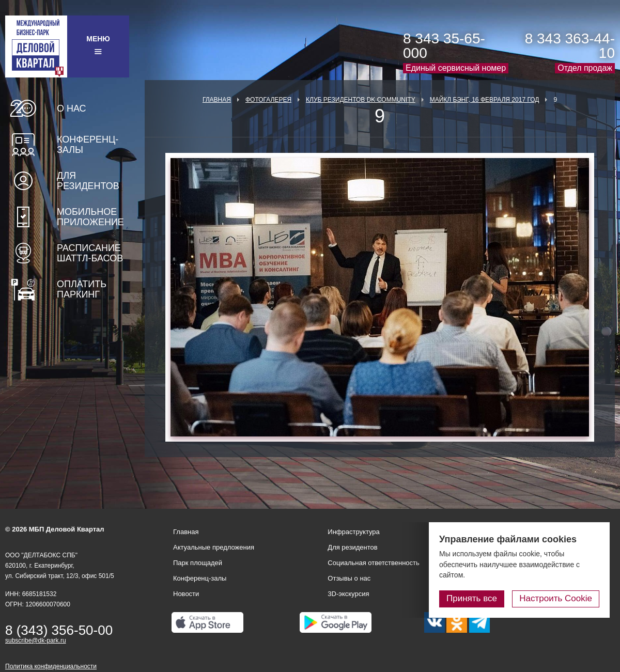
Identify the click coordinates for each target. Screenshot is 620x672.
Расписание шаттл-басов (90, 253)
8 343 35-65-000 (444, 46)
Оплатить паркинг (82, 289)
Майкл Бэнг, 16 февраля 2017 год (485, 100)
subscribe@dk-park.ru (36, 640)
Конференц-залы (88, 145)
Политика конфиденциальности (51, 666)
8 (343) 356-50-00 (59, 630)
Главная (217, 100)
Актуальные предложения (214, 547)
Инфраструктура (353, 532)
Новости (186, 594)
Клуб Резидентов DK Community (361, 100)
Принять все (472, 598)
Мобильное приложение (90, 217)
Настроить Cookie (556, 598)
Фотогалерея (268, 100)
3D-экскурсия (348, 594)
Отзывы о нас (349, 578)
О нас (72, 108)
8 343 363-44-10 (570, 46)
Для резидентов (88, 181)
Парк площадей (198, 563)
